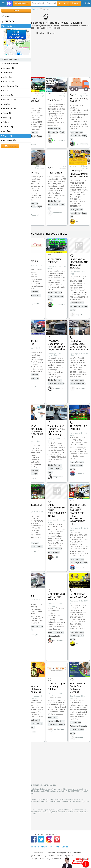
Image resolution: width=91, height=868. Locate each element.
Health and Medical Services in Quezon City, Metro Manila (34, 724)
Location (63, 3)
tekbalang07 (80, 738)
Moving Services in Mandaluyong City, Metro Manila (79, 306)
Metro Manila (33, 9)
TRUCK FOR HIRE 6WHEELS (78, 428)
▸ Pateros (5, 122)
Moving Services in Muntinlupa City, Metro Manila (33, 295)
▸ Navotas (6, 104)
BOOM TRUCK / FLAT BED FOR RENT (33, 101)
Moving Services (32, 133)
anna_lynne (35, 635)
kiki (77, 644)
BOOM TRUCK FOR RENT (55, 261)
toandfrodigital (59, 729)
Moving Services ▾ (22, 3)
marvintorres (58, 641)
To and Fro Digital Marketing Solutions (56, 686)
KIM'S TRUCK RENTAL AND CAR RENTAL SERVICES (79, 174)
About (37, 847)
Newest (51, 33)
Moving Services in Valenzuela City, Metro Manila (56, 296)
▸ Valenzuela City (9, 140)
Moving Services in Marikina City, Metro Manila (77, 636)
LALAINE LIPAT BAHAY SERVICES (79, 596)
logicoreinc (35, 303)
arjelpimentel (58, 388)
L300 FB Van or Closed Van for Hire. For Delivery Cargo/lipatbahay (56, 345)
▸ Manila (5, 91)
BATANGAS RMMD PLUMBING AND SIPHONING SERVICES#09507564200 (34, 432)
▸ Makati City (7, 77)
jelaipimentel (80, 388)
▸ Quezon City (7, 127)
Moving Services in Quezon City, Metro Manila (32, 378)
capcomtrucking (59, 140)
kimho (78, 221)
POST (16, 11)
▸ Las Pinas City (8, 73)
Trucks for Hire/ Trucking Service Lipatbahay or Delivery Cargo (56, 430)
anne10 (33, 478)
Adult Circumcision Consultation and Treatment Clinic (34, 688)
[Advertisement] (46, 56)
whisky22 (34, 144)
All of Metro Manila (10, 64)
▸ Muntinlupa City (9, 100)
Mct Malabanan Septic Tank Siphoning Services (78, 688)
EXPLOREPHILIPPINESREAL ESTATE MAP (17, 35)
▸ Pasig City (6, 118)
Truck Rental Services (31, 343)
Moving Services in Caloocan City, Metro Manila (55, 469)
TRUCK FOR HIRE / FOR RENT (79, 100)
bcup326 (79, 315)
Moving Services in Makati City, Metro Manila (77, 466)
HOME (6, 16)
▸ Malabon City (8, 82)
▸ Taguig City (7, 136)
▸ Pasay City (7, 113)
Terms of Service (61, 847)
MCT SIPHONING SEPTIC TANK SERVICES (56, 597)
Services (7, 21)
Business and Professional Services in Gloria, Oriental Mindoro (56, 721)
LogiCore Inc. (32, 261)
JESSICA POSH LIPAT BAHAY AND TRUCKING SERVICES (79, 264)
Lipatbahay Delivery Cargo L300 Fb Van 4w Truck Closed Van (79, 345)
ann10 (55, 557)
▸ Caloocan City (8, 68)
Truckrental (35, 215)
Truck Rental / (55, 100)
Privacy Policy (46, 847)
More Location (10, 146)
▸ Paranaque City (9, 109)
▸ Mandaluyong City (10, 86)
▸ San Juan (6, 131)
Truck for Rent (55, 173)
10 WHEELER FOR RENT (34, 506)
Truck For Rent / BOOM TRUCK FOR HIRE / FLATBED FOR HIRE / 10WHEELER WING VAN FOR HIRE (78, 514)
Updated (40, 33)
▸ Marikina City (8, 95)
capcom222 (58, 213)
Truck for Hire (32, 173)
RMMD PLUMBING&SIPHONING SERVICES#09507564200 (57, 510)
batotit (33, 732)
